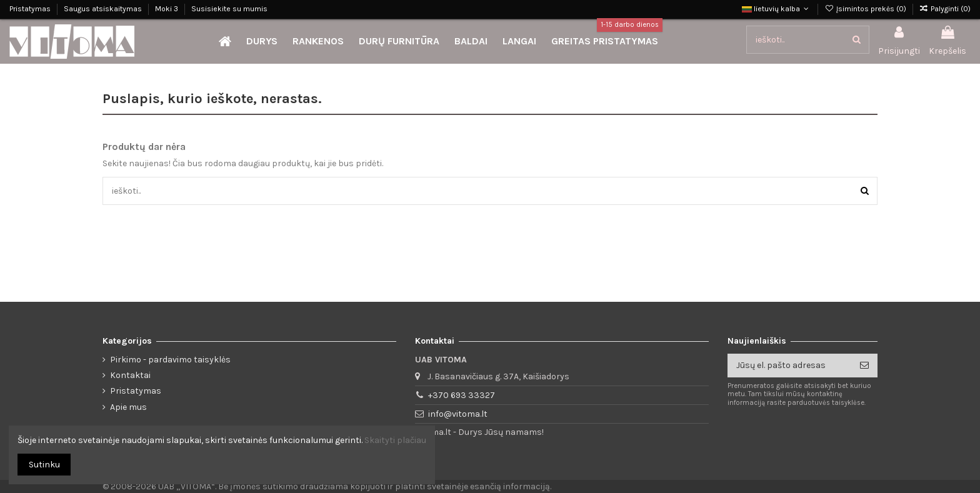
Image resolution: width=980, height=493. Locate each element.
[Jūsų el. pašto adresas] (789, 366)
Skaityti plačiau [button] (395, 440)
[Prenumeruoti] (864, 366)
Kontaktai (130, 375)
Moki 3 (167, 9)
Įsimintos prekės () (866, 9)
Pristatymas (31, 9)
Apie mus (128, 407)
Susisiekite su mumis (229, 9)
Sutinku (44, 465)
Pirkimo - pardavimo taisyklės (170, 360)
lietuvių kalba (777, 9)
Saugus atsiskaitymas (104, 9)
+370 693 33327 (462, 395)
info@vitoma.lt (458, 414)
